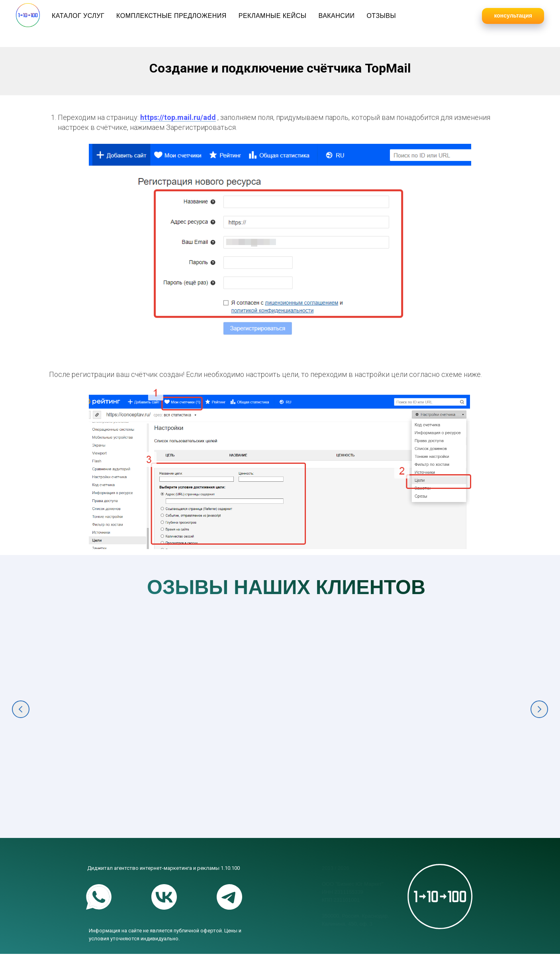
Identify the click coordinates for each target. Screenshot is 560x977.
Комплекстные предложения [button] (171, 16)
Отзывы (381, 16)
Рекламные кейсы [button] (273, 16)
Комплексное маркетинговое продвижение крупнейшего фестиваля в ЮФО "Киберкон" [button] (101, 788)
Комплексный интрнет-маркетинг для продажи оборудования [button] (338, 778)
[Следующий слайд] (539, 719)
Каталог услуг (78, 16)
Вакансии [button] (336, 16)
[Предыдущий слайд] (21, 719)
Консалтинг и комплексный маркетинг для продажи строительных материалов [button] (459, 788)
